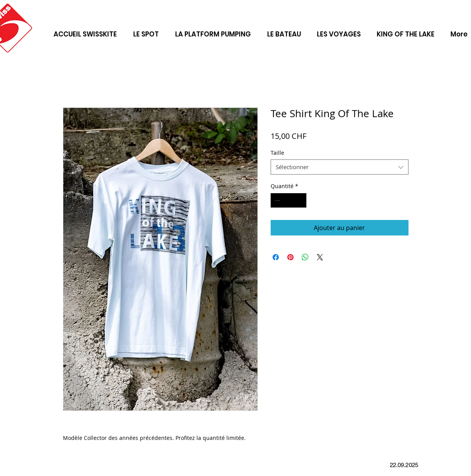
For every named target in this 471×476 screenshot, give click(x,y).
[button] (339, 31)
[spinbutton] (289, 200)
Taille (277, 153)
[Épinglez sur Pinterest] (290, 257)
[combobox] (340, 167)
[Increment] (300, 200)
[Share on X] (320, 257)
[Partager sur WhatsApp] (305, 257)
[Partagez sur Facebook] (276, 257)
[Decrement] (277, 200)
